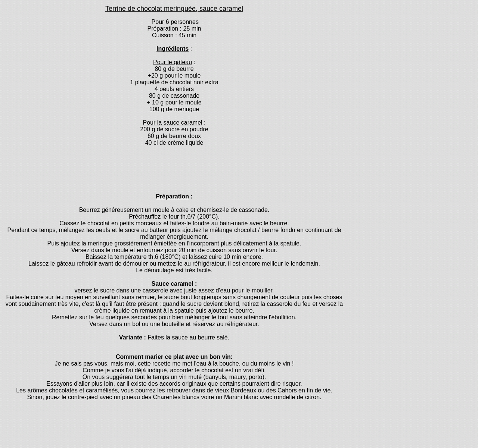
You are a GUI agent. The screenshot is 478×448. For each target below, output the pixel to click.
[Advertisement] (173, 169)
